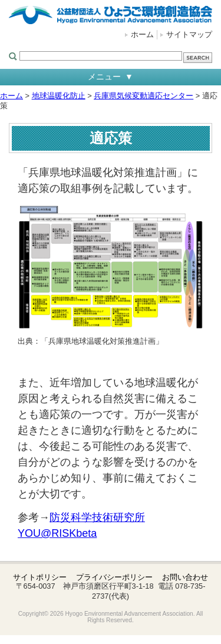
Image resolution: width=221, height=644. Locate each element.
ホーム (142, 34)
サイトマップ (189, 34)
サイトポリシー (40, 577)
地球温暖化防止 (59, 96)
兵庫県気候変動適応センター (144, 96)
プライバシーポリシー (114, 577)
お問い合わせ (185, 577)
